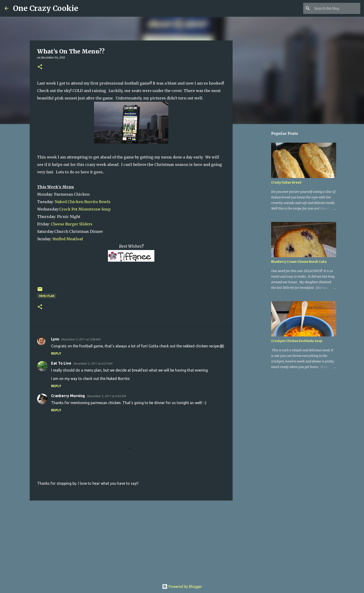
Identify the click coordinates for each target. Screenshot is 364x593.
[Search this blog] (336, 8)
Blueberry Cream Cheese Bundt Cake (299, 262)
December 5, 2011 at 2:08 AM (81, 339)
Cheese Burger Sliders (72, 224)
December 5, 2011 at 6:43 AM (106, 396)
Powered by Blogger (182, 586)
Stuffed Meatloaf (68, 239)
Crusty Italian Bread (286, 182)
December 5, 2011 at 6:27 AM (93, 363)
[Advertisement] (131, 540)
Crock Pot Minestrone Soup (85, 209)
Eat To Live (61, 363)
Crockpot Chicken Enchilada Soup (297, 341)
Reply (56, 353)
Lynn (55, 339)
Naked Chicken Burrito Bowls (83, 202)
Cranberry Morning (68, 396)
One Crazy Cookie (46, 8)
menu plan (47, 296)
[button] (40, 67)
